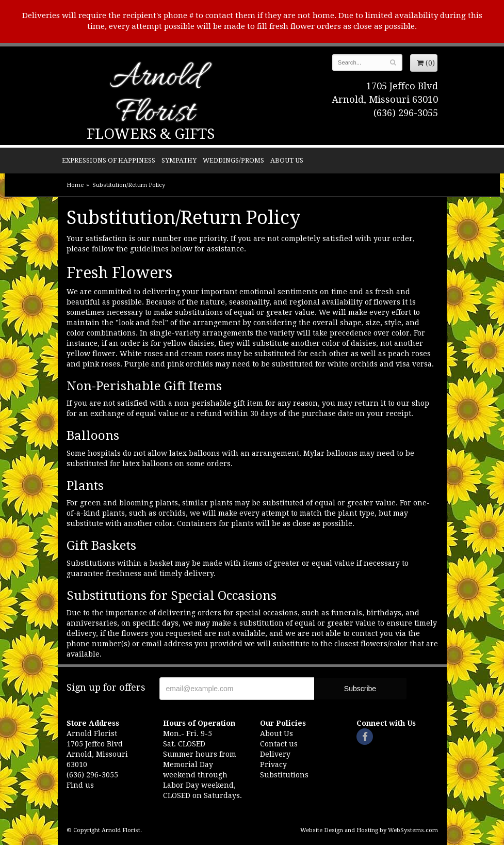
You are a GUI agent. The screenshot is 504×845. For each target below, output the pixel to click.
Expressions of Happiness (109, 160)
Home (75, 185)
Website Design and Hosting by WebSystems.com (369, 830)
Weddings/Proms (233, 160)
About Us (287, 160)
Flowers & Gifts (151, 134)
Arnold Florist (155, 96)
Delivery (275, 754)
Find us (80, 785)
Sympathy (179, 160)
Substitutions (284, 775)
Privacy (273, 764)
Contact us (279, 744)
